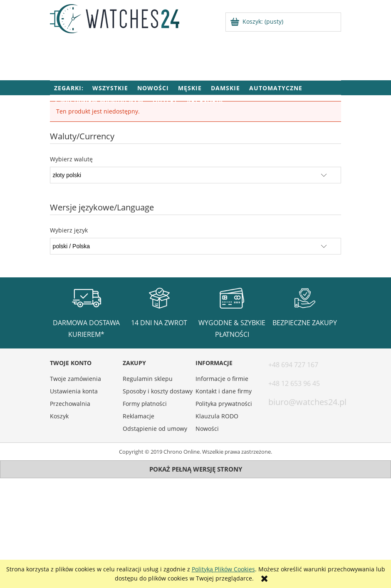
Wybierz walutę (71, 159)
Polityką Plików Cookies (223, 569)
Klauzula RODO (217, 416)
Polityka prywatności (224, 404)
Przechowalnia (70, 404)
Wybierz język (69, 230)
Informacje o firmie (222, 379)
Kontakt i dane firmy (224, 391)
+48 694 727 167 (293, 365)
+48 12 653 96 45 (294, 383)
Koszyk (59, 416)
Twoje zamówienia (75, 379)
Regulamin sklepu (148, 379)
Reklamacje (139, 416)
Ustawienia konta (74, 391)
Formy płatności (145, 404)
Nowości (207, 429)
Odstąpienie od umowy (155, 429)
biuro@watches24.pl (307, 402)
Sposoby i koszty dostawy (158, 391)
